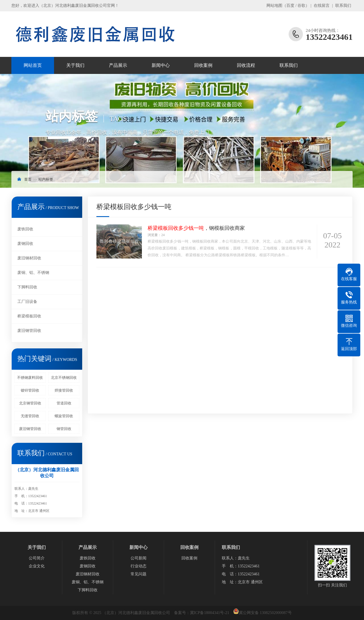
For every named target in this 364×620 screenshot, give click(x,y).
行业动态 (138, 566)
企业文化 (37, 566)
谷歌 (301, 6)
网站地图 (274, 6)
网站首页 (33, 65)
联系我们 (343, 6)
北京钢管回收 (30, 403)
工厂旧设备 (27, 302)
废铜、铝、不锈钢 (33, 273)
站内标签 (46, 179)
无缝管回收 (30, 416)
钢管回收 (64, 429)
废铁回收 (25, 229)
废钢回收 (25, 244)
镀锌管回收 (30, 390)
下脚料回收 (27, 287)
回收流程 (246, 65)
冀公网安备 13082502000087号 (265, 613)
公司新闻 (138, 558)
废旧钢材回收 (29, 258)
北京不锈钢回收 (64, 378)
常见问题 (138, 574)
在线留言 (322, 6)
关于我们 (75, 65)
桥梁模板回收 (29, 316)
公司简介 (37, 558)
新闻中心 (161, 65)
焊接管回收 (64, 390)
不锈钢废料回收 (30, 378)
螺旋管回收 (64, 416)
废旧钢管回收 (29, 331)
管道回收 (64, 403)
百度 (290, 6)
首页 (28, 179)
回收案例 (203, 65)
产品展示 (118, 65)
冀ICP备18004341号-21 (210, 613)
